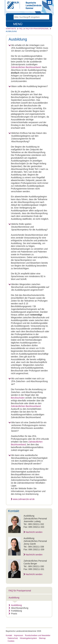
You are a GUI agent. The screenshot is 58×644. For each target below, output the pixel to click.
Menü (18, 24)
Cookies (11, 641)
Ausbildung (11, 31)
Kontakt (9, 635)
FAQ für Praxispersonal (37, 29)
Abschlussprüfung (18, 608)
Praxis (13, 614)
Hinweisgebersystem (28, 638)
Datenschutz (13, 638)
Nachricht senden (34, 532)
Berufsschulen (18, 398)
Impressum (18, 635)
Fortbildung (15, 611)
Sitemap (42, 638)
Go (47, 17)
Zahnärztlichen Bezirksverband (26, 67)
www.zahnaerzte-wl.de (24, 499)
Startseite (11, 29)
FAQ (21, 29)
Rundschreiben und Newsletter (38, 635)
